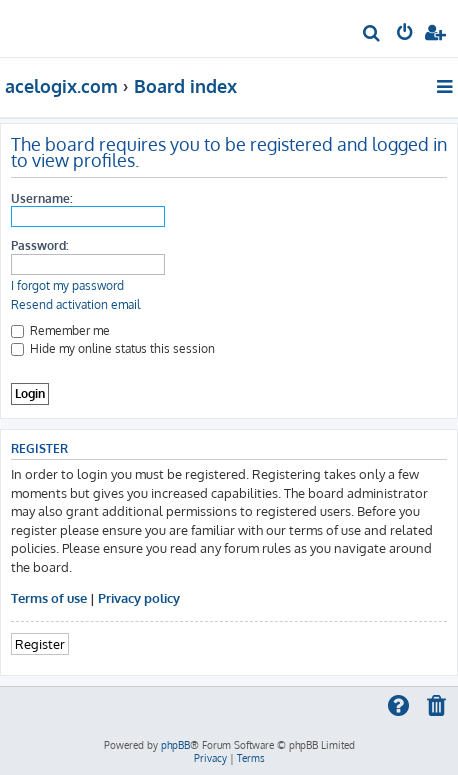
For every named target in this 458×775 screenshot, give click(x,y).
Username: (42, 198)
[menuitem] (372, 35)
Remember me (60, 330)
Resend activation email (75, 304)
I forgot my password (67, 285)
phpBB (175, 745)
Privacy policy (139, 597)
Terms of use (49, 597)
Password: (40, 245)
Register (40, 643)
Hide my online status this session (113, 348)
